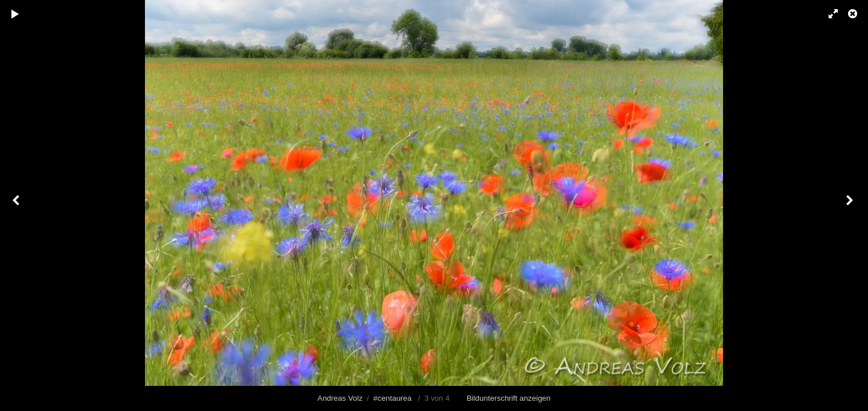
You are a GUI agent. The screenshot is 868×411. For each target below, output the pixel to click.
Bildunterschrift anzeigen (509, 398)
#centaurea (392, 398)
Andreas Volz (340, 398)
